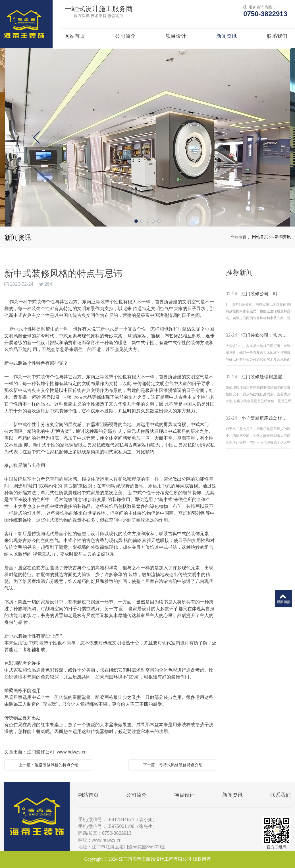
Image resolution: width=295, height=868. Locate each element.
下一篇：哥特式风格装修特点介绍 (173, 765)
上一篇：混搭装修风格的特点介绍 (49, 765)
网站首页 (260, 237)
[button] (136, 221)
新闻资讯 (283, 237)
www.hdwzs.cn (72, 752)
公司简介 (136, 795)
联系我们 (281, 795)
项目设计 (184, 795)
